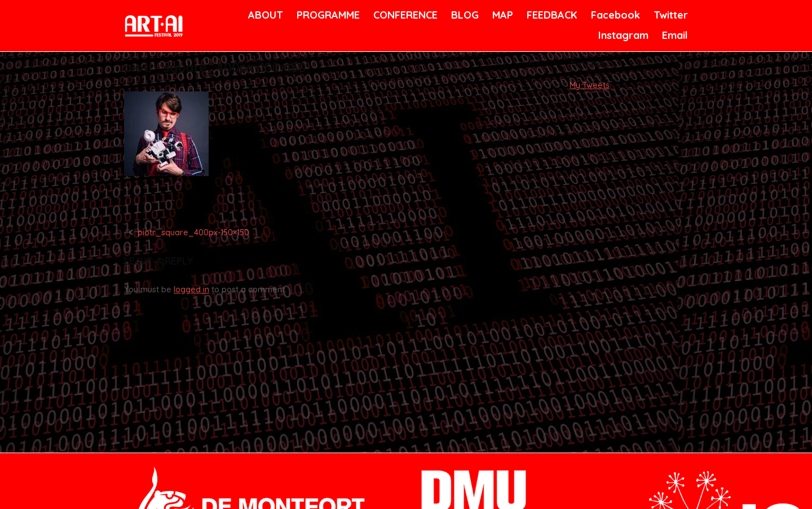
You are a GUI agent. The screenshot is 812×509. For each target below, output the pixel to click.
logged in (191, 289)
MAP (502, 15)
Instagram (622, 35)
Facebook (614, 15)
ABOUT (264, 15)
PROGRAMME (326, 15)
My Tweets (590, 85)
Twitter (670, 15)
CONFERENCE (403, 15)
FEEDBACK (551, 15)
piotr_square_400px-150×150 (193, 232)
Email (674, 35)
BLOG (464, 15)
